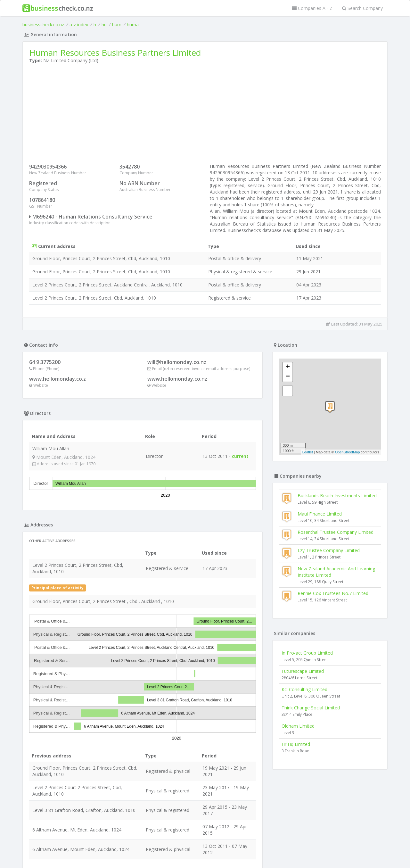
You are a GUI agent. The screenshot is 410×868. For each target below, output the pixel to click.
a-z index (79, 25)
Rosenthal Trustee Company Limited (336, 532)
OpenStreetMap (348, 452)
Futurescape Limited (303, 671)
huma (133, 25)
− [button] (288, 377)
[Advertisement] (205, 115)
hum (117, 25)
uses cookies (169, 856)
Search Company (362, 8)
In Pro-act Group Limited (307, 653)
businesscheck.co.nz (43, 25)
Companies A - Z (312, 8)
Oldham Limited (298, 726)
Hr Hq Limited (296, 744)
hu (104, 25)
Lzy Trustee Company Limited (329, 550)
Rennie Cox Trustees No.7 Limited (333, 593)
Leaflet (308, 452)
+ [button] (288, 367)
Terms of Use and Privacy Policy (205, 851)
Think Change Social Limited (311, 708)
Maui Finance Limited (320, 514)
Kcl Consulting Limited (304, 689)
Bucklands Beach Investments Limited (337, 496)
